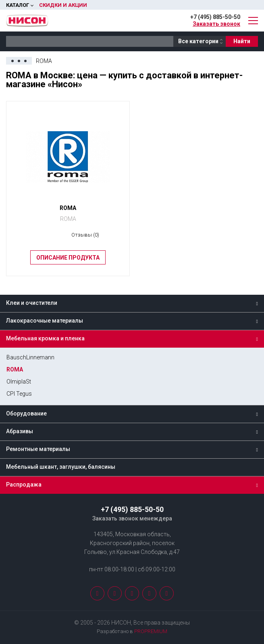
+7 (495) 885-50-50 (215, 17)
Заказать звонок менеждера (132, 518)
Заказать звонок (216, 24)
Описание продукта (68, 258)
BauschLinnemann (30, 357)
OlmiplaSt (19, 382)
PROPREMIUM (151, 631)
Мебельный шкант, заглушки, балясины (61, 467)
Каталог (18, 5)
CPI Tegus (19, 394)
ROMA (15, 369)
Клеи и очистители (32, 303)
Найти (242, 41)
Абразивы (20, 431)
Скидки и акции (63, 5)
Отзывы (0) (85, 235)
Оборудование (26, 413)
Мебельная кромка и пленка (45, 338)
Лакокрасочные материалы (45, 321)
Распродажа (24, 485)
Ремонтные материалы (38, 449)
